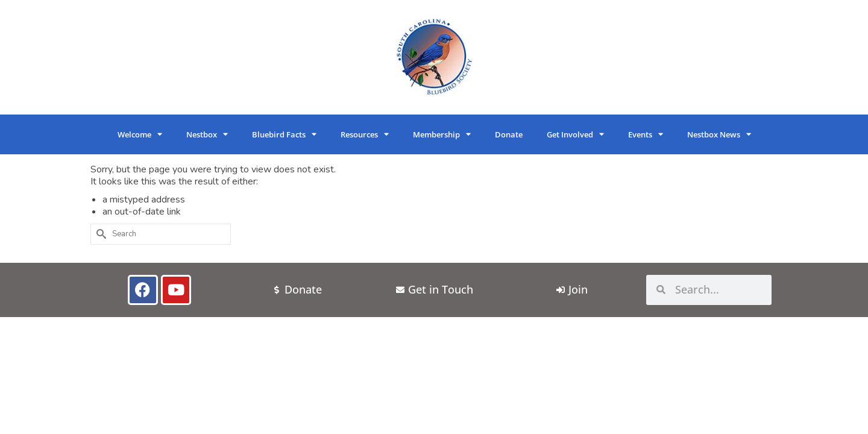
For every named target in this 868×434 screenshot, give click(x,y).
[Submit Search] (99, 234)
